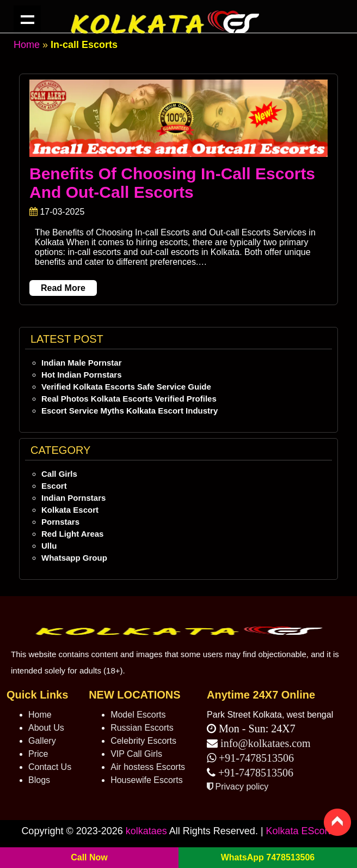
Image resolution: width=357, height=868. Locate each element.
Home (27, 45)
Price (38, 754)
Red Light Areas (72, 534)
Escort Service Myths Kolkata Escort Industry (130, 411)
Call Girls (59, 474)
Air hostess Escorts (148, 767)
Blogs (39, 780)
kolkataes (146, 831)
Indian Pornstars (73, 498)
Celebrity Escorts (143, 741)
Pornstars (60, 522)
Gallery (42, 741)
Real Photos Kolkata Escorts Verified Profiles (129, 399)
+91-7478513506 (255, 758)
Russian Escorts (142, 728)
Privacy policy (238, 787)
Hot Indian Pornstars (82, 375)
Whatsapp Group (74, 558)
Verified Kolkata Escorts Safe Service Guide (126, 387)
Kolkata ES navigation (27, 19)
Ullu (49, 546)
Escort (54, 486)
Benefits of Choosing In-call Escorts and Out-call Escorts (172, 183)
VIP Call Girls (136, 754)
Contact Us (50, 767)
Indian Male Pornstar (82, 363)
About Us (46, 728)
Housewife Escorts (147, 780)
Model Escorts (138, 715)
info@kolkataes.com (266, 743)
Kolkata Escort (70, 510)
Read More (63, 288)
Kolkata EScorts (301, 831)
